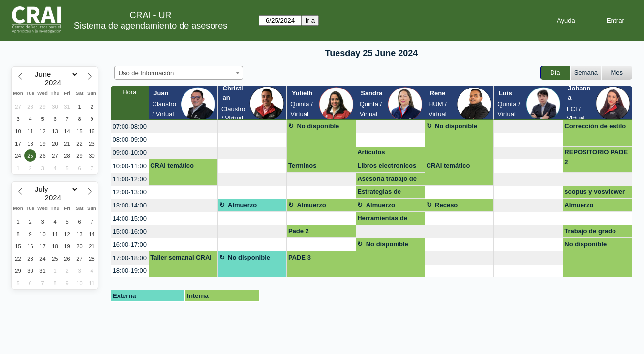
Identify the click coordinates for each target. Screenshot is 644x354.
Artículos (371, 152)
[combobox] (179, 73)
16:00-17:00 (130, 245)
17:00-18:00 (130, 258)
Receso (446, 205)
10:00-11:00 (130, 166)
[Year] (55, 83)
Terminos (303, 165)
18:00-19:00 (130, 271)
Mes (617, 73)
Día (555, 73)
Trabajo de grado (590, 231)
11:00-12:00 (130, 179)
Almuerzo (242, 205)
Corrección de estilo (595, 126)
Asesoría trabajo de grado (387, 180)
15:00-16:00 (130, 231)
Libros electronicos (387, 165)
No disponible (318, 126)
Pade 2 (299, 231)
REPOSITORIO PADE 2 (596, 157)
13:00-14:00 (130, 205)
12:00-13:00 (130, 192)
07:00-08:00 (130, 127)
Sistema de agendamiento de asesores (151, 26)
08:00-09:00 (130, 139)
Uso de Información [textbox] (146, 73)
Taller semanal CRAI (181, 257)
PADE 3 (300, 257)
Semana (586, 73)
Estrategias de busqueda (379, 193)
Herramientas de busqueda (382, 220)
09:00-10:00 (130, 153)
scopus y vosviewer (595, 192)
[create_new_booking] (183, 127)
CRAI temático (172, 165)
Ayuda (566, 20)
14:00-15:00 (130, 219)
